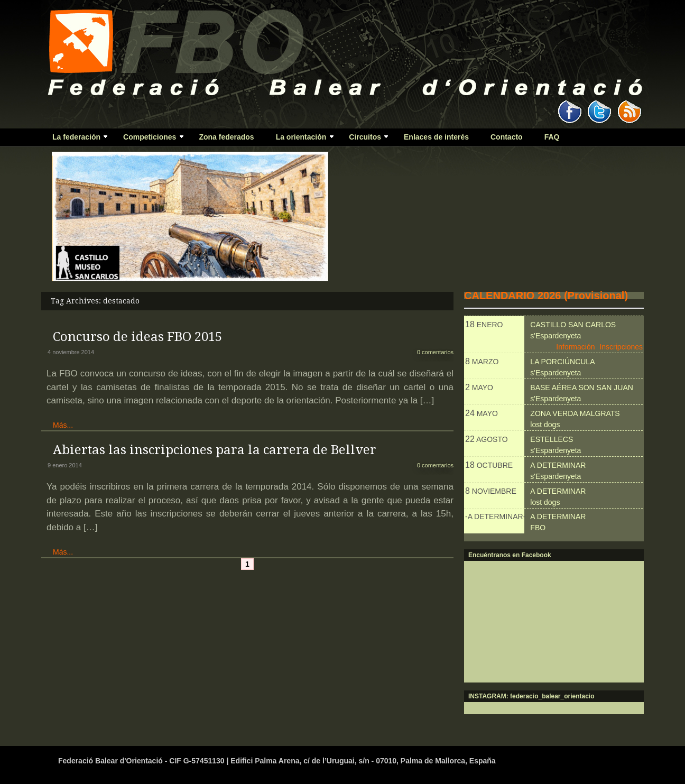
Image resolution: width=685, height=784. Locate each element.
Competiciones (149, 139)
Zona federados (226, 137)
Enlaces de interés (436, 137)
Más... (63, 425)
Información (575, 347)
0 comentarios (435, 352)
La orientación (300, 139)
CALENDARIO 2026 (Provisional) (546, 296)
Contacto (507, 137)
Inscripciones (621, 347)
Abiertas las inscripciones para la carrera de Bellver (215, 450)
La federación (75, 139)
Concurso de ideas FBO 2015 (137, 337)
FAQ (552, 137)
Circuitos (364, 139)
